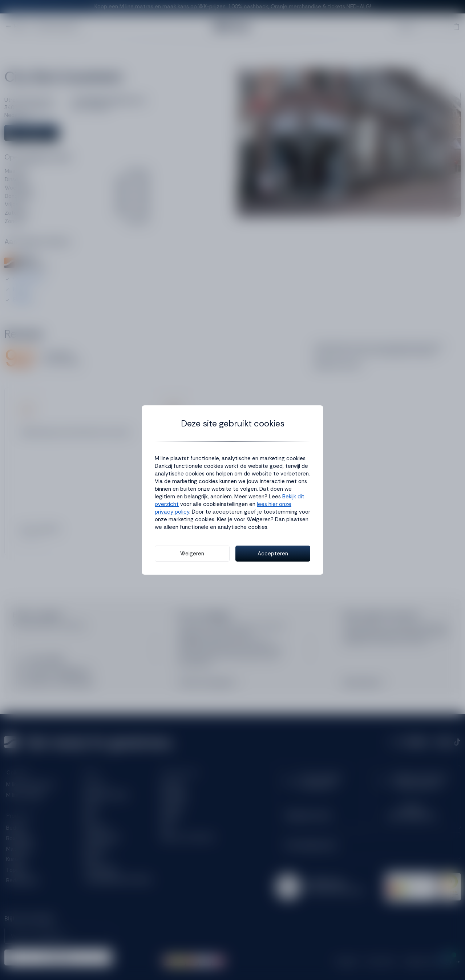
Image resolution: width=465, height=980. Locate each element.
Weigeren (192, 554)
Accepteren (273, 554)
